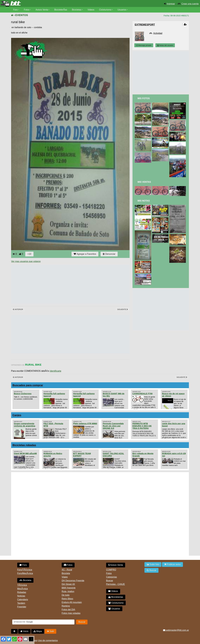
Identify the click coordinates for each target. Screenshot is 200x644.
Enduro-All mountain (72, 602)
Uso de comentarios (48, 640)
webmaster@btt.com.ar (176, 630)
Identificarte (55, 371)
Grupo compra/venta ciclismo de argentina (25, 425)
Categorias (111, 577)
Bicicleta (25, 580)
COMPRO (111, 570)
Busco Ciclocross (23, 394)
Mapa (38, 631)
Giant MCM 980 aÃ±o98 (25, 453)
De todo (66, 595)
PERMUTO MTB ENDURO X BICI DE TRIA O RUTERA (142, 426)
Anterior (18, 309)
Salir (50, 631)
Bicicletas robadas (24, 445)
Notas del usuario (165, 45)
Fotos (27, 10)
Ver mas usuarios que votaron (26, 261)
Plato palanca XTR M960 (85, 423)
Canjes (17, 415)
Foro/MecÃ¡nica (25, 573)
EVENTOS (22, 15)
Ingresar (171, 4)
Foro (15, 10)
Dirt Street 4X (68, 584)
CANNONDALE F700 (142, 394)
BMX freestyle (69, 588)
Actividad (158, 33)
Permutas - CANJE (115, 584)
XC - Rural (67, 570)
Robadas (22, 592)
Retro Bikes (67, 599)
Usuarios (122, 10)
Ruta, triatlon (68, 591)
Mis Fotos (144, 98)
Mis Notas (144, 201)
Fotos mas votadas (71, 613)
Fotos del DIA (68, 610)
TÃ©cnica (22, 585)
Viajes (65, 577)
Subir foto (153, 564)
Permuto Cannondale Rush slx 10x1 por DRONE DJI (113, 426)
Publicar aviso (172, 564)
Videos (91, 10)
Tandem (21, 603)
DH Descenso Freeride (73, 581)
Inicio (24, 631)
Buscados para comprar (28, 385)
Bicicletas (77, 10)
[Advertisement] (62, 284)
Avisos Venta (42, 10)
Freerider (22, 607)
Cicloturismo (106, 10)
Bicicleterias (116, 597)
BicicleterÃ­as (61, 10)
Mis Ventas (144, 182)
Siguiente (123, 309)
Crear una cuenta (190, 4)
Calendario (23, 600)
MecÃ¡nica (22, 589)
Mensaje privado (144, 45)
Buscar (110, 581)
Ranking (66, 606)
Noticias (21, 596)
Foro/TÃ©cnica (25, 570)
